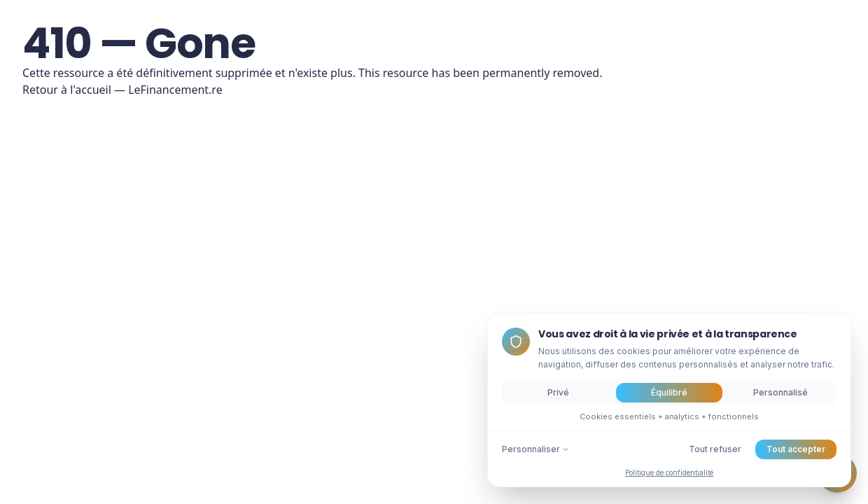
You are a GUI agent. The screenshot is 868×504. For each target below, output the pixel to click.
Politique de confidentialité (669, 472)
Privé (558, 392)
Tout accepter (796, 449)
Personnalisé (780, 392)
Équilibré (669, 392)
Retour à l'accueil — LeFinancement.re (122, 90)
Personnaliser (536, 449)
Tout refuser (715, 449)
